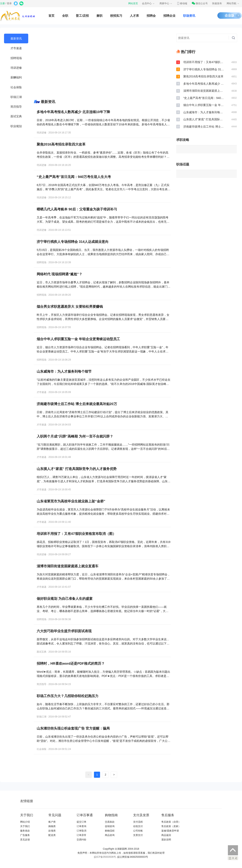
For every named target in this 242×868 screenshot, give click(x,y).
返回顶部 (233, 850)
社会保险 (16, 87)
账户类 (52, 822)
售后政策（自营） (171, 822)
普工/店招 (82, 16)
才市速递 (16, 48)
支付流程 (138, 822)
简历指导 (16, 107)
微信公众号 (200, 3)
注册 (2, 3)
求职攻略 (183, 140)
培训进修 (16, 68)
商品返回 (166, 835)
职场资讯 (189, 16)
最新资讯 (16, 38)
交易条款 (110, 822)
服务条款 (25, 831)
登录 (9, 3)
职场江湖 (16, 97)
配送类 (52, 835)
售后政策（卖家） (171, 826)
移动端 (182, 3)
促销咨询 (110, 826)
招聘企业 (169, 16)
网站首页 (133, 3)
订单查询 (81, 826)
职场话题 (183, 164)
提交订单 (81, 822)
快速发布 (217, 3)
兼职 (99, 16)
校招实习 (116, 16)
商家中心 (166, 3)
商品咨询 (110, 835)
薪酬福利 (16, 77)
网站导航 (233, 3)
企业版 (229, 15)
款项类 (52, 831)
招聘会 (151, 16)
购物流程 (110, 831)
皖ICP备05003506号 (105, 857)
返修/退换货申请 (170, 831)
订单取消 (81, 831)
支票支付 (138, 835)
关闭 (233, 858)
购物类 (52, 826)
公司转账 (138, 831)
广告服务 (25, 835)
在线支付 (138, 826)
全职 (65, 16)
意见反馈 (25, 840)
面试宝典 (16, 116)
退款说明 (166, 840)
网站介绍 (25, 822)
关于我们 (25, 826)
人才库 (134, 16)
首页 (51, 16)
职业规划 (16, 126)
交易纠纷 (81, 840)
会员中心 (148, 3)
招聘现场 (16, 58)
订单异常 (81, 835)
